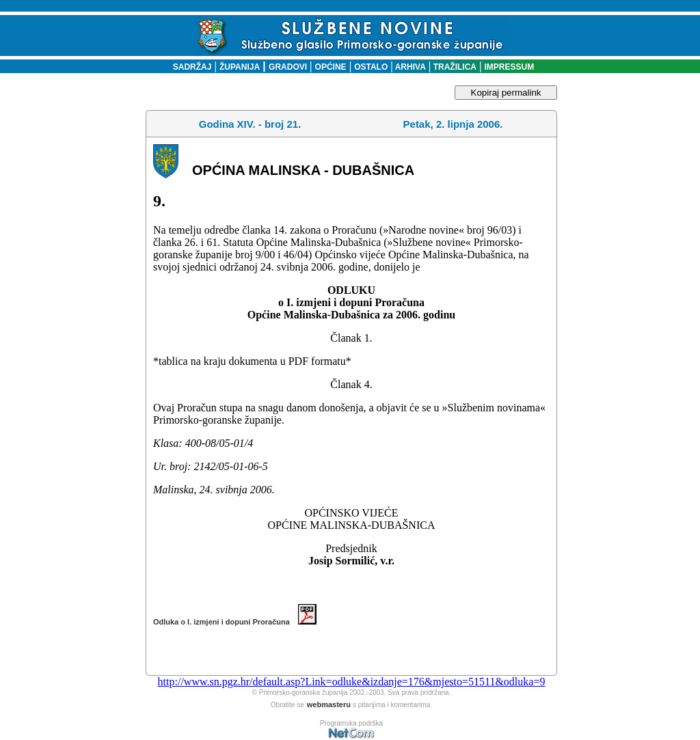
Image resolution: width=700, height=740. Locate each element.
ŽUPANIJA (240, 67)
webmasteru (329, 704)
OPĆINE (331, 67)
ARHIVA (409, 67)
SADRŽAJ (189, 67)
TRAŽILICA (454, 67)
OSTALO (371, 67)
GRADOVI (288, 67)
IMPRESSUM (510, 67)
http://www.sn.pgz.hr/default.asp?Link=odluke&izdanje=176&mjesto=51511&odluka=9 (352, 682)
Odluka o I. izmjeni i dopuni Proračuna (235, 622)
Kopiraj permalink (506, 93)
